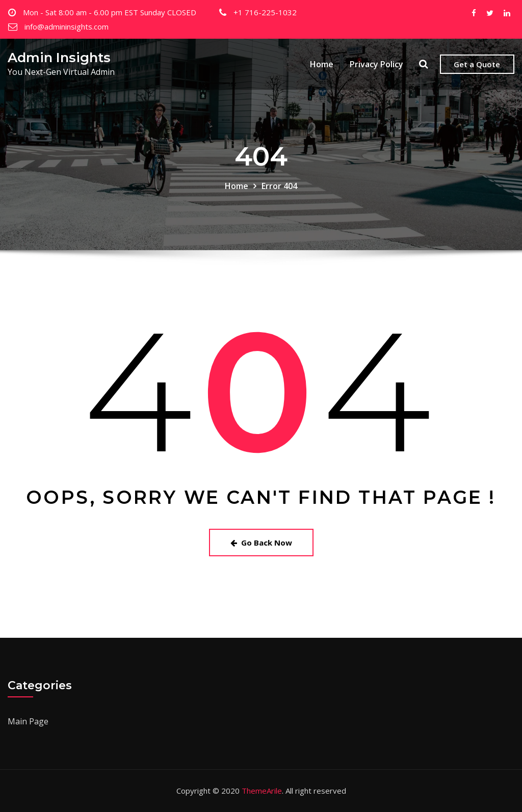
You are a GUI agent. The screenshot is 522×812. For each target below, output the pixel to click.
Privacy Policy (376, 64)
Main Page (28, 721)
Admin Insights (59, 57)
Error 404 (279, 186)
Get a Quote (477, 64)
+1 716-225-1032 (265, 12)
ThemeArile (262, 791)
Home (322, 64)
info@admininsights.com (67, 26)
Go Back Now (261, 543)
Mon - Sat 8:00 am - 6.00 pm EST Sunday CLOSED (110, 12)
